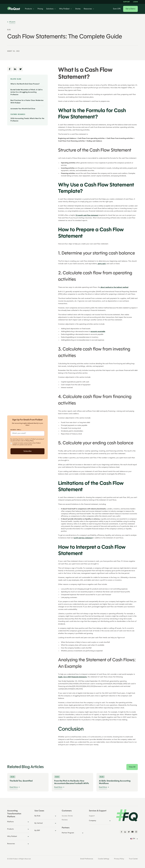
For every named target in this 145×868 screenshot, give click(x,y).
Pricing (40, 9)
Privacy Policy (30, 441)
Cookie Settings (104, 859)
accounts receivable (98, 332)
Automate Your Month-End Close (23, 109)
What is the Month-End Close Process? (25, 84)
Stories (78, 9)
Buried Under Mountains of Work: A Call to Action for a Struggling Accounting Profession (27, 92)
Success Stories (67, 816)
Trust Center (133, 859)
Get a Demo (130, 9)
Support (127, 2)
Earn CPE (117, 9)
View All (132, 767)
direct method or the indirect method (114, 287)
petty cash (102, 264)
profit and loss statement (83, 538)
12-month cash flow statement (87, 215)
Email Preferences (87, 859)
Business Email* (16, 430)
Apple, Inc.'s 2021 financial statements (72, 677)
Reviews (65, 820)
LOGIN (135, 2)
